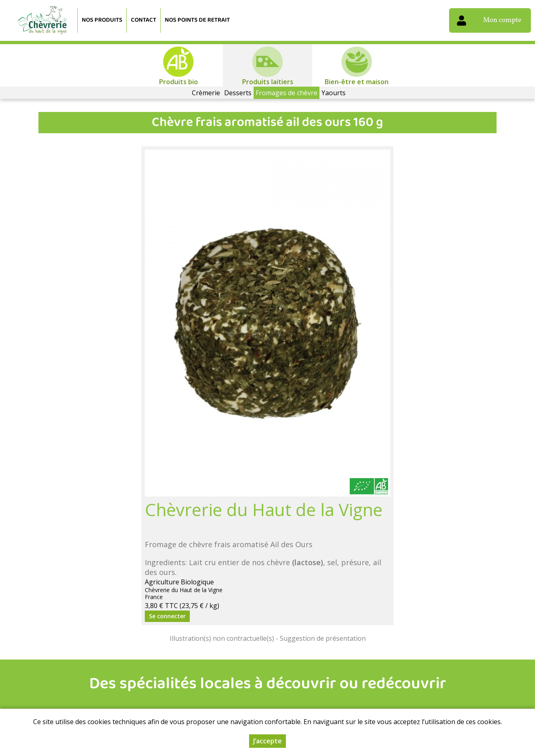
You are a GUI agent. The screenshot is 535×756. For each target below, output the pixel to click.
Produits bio (179, 82)
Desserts (238, 93)
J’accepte (267, 741)
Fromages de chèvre (287, 93)
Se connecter (167, 616)
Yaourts (334, 93)
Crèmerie (206, 93)
